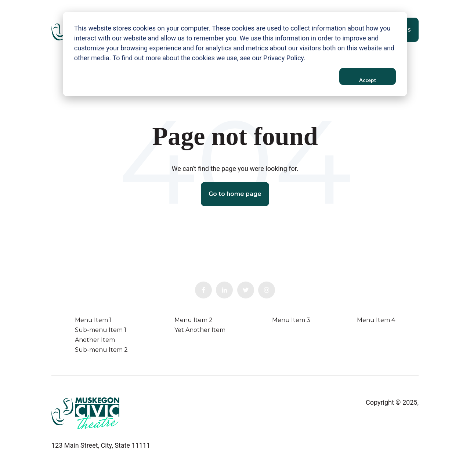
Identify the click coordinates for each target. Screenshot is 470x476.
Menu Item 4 (376, 320)
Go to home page (235, 194)
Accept (368, 80)
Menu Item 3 (291, 320)
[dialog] (235, 54)
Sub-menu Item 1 (101, 330)
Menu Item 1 (93, 320)
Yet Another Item (200, 330)
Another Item (95, 340)
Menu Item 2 (194, 320)
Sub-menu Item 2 (101, 350)
